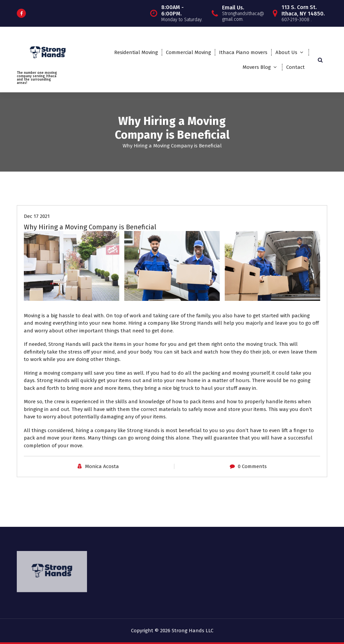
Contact (295, 67)
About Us (286, 52)
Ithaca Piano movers (243, 52)
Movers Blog (257, 67)
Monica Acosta (102, 466)
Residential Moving (136, 52)
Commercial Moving (188, 52)
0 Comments (252, 466)
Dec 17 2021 (37, 216)
